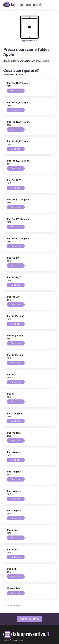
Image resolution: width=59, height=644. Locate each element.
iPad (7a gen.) (14, 472)
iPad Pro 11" (13, 258)
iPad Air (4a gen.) (15, 336)
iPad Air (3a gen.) (15, 355)
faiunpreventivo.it (17, 640)
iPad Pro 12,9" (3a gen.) (19, 141)
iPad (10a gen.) (14, 413)
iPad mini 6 (12, 530)
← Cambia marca (12, 606)
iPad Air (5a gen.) (15, 316)
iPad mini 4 (12, 569)
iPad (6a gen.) (14, 491)
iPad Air (11, 394)
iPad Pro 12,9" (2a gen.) (19, 161)
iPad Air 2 (11, 375)
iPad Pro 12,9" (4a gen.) (19, 122)
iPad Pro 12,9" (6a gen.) (19, 83)
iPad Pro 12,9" (14, 180)
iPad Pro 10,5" (14, 277)
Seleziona (16, 91)
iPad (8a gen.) (14, 452)
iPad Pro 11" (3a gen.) (18, 219)
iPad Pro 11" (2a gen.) (18, 239)
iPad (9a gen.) (14, 433)
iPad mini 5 (12, 549)
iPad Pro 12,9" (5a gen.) (19, 102)
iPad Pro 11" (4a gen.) (18, 200)
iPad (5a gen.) (14, 511)
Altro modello (14, 588)
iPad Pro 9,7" (13, 297)
